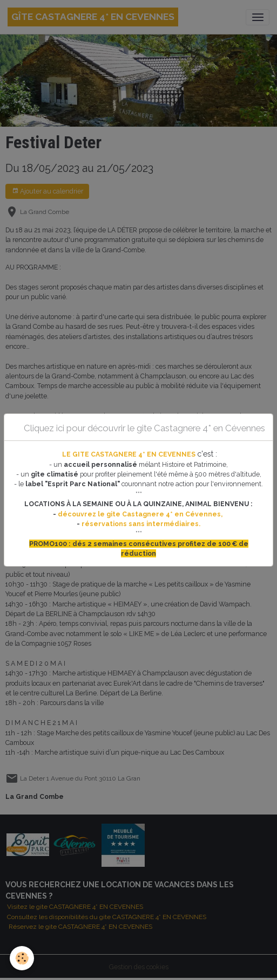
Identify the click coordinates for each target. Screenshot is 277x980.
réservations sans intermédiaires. (141, 524)
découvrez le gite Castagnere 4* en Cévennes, (141, 514)
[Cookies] (22, 958)
